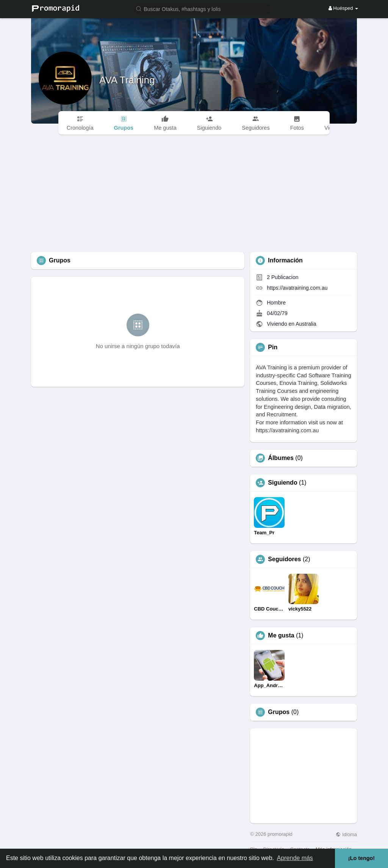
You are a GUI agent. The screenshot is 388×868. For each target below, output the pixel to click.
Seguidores (284, 559)
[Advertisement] (194, 195)
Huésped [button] (343, 8)
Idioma (346, 834)
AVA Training (127, 80)
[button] (202, 9)
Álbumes (281, 458)
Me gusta (281, 636)
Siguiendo (282, 483)
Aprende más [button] (295, 858)
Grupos (279, 712)
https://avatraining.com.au (297, 288)
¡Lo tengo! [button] (361, 858)
